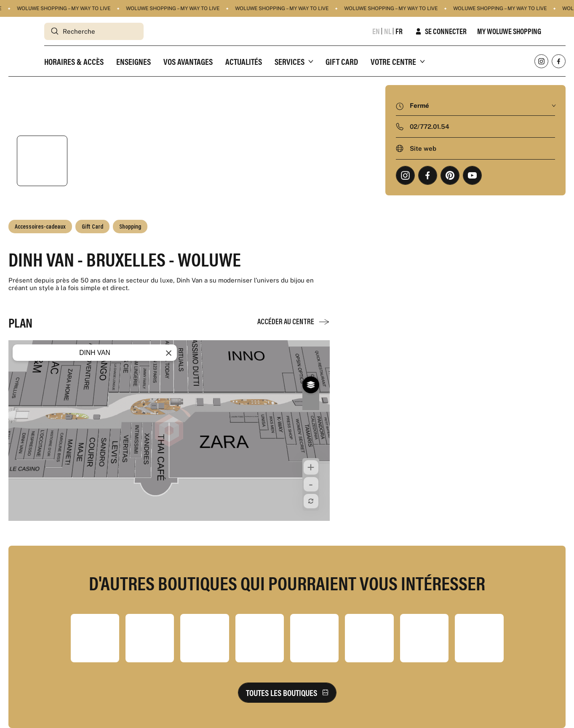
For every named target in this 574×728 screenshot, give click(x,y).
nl (388, 31)
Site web (423, 148)
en (376, 31)
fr (399, 31)
